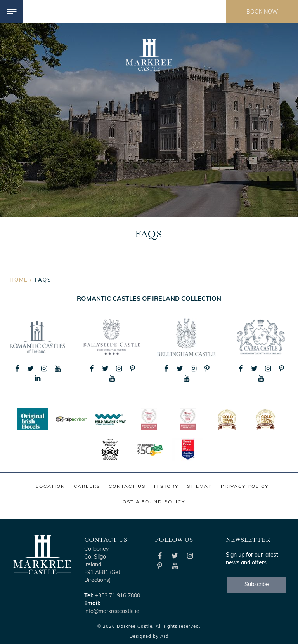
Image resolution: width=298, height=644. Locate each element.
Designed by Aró (149, 637)
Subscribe (257, 585)
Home (19, 280)
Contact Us (127, 487)
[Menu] (12, 12)
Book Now (262, 12)
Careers (87, 487)
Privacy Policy (245, 487)
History (166, 487)
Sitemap (200, 487)
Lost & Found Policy (152, 502)
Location (50, 487)
